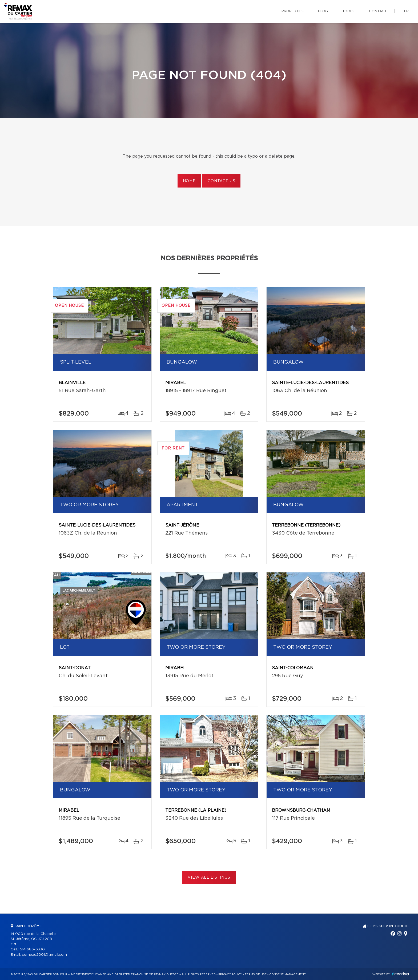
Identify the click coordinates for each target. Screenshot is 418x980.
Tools (348, 11)
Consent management (288, 974)
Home (189, 181)
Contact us (221, 181)
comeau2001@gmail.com (44, 955)
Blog (323, 11)
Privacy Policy (230, 974)
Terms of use (256, 974)
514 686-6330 (32, 949)
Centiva (400, 974)
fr (406, 11)
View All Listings (209, 878)
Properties (293, 11)
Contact (378, 11)
